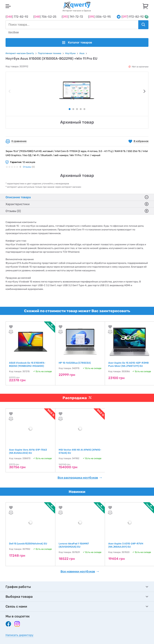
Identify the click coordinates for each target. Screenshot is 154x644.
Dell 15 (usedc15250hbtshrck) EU (28, 544)
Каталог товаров (77, 42)
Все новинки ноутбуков (80, 572)
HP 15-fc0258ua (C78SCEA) (75, 363)
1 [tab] (70, 109)
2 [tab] (73, 109)
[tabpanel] (77, 90)
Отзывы (27, 167)
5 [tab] (84, 109)
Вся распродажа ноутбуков (80, 478)
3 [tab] (77, 109)
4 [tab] (81, 109)
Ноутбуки (14, 32)
